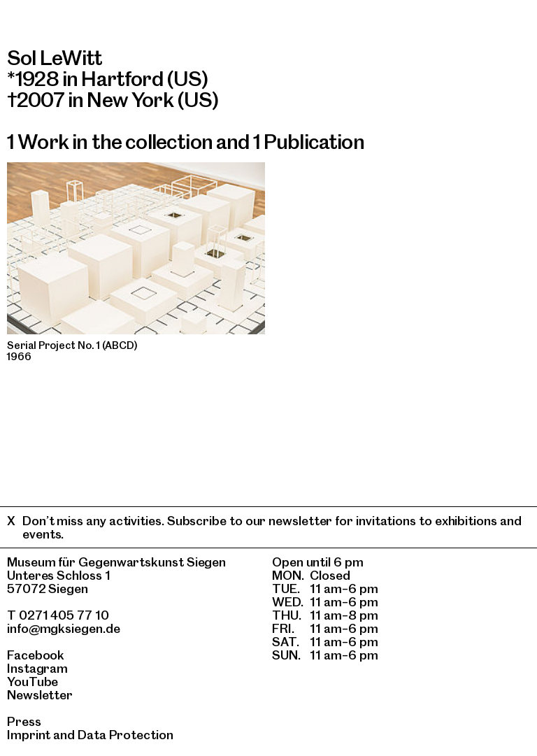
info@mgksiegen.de (64, 628)
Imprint (29, 735)
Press (24, 721)
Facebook (36, 655)
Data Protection (126, 735)
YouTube (33, 682)
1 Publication (309, 142)
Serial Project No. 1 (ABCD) (72, 345)
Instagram (37, 668)
